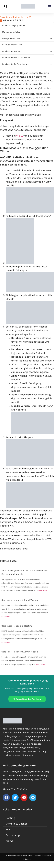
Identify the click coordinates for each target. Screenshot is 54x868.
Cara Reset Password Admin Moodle (20, 652)
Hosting (10, 818)
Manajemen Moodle (11, 38)
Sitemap (27, 859)
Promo (9, 841)
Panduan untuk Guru (11, 51)
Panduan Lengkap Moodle (14, 26)
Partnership (13, 835)
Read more (43, 591)
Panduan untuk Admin (12, 45)
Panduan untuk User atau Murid (16, 58)
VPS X (20, 136)
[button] (50, 6)
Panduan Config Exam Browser (16, 64)
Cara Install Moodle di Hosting (17, 626)
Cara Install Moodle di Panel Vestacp (20, 600)
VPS (8, 829)
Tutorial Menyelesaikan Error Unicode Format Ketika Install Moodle (25, 572)
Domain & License (16, 824)
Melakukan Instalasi (11, 32)
